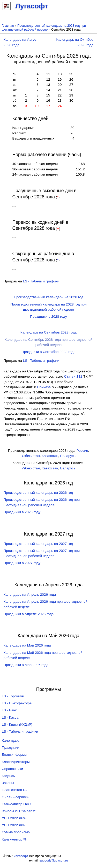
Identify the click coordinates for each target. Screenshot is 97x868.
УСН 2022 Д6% (14, 818)
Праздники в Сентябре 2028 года (48, 352)
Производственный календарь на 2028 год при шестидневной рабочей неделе (44, 28)
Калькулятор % (14, 839)
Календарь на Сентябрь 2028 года (48, 332)
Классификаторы (16, 762)
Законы (8, 783)
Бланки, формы (14, 755)
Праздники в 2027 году (22, 563)
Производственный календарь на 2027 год (38, 544)
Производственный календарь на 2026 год (38, 493)
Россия (82, 451)
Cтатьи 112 (73, 376)
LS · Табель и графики (41, 281)
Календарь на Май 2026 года (27, 645)
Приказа (44, 387)
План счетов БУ (15, 790)
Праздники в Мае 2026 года (26, 665)
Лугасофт (21, 856)
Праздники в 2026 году (22, 512)
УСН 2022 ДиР (14, 825)
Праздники (10, 748)
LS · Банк (9, 710)
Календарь (11, 741)
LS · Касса (10, 717)
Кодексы (9, 776)
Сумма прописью (16, 832)
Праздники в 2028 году (48, 317)
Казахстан (50, 456)
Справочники (12, 769)
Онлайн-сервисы (16, 797)
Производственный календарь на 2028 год (48, 297)
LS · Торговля (13, 696)
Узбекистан (31, 456)
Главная (8, 26)
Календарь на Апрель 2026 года (30, 595)
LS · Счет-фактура (17, 703)
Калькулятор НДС (16, 804)
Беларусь (68, 456)
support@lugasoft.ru (54, 860)
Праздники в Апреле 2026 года (29, 614)
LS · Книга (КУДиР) (17, 724)
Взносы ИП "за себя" (19, 811)
